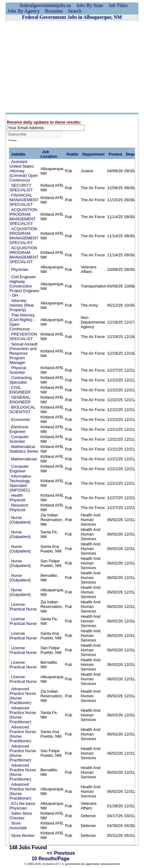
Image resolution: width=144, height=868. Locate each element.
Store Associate (18, 825)
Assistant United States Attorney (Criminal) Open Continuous (24, 171)
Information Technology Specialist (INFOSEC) (20, 483)
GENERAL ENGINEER (20, 400)
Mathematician (24, 459)
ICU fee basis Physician (22, 806)
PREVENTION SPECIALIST (23, 336)
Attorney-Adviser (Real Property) (22, 305)
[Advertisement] (72, 67)
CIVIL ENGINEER (20, 390)
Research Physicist (19, 507)
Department (93, 154)
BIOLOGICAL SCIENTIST (22, 410)
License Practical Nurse (23, 607)
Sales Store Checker (21, 816)
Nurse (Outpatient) (20, 520)
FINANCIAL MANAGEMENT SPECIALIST (24, 200)
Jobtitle (18, 154)
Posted (115, 154)
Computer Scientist (19, 439)
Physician (20, 269)
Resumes (54, 11)
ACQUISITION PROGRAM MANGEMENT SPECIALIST (23, 217)
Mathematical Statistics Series (24, 449)
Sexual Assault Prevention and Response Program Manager (23, 353)
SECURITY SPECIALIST (21, 188)
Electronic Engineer (19, 429)
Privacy (12, 140)
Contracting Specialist (21, 380)
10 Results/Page (51, 859)
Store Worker (23, 835)
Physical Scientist (18, 370)
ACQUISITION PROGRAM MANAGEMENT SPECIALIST (24, 236)
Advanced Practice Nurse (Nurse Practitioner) (23, 696)
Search (75, 11)
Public (72, 154)
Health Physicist (17, 498)
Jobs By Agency (23, 11)
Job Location (49, 154)
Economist (21, 420)
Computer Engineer (19, 469)
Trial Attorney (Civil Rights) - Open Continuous (22, 322)
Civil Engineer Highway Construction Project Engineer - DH (24, 286)
